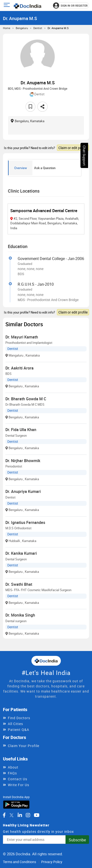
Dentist (38, 28)
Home (7, 28)
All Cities (15, 724)
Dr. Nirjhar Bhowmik (23, 461)
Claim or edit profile (73, 148)
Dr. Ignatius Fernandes (25, 522)
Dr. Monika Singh (20, 615)
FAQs (12, 773)
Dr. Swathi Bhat (19, 584)
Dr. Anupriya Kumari (23, 491)
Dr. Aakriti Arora (20, 368)
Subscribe (77, 840)
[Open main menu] (7, 5)
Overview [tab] (21, 168)
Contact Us (18, 779)
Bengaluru (22, 28)
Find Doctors (19, 718)
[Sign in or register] (71, 5)
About (13, 767)
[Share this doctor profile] (42, 107)
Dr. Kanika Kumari (21, 553)
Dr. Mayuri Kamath (22, 337)
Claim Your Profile (24, 746)
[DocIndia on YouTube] (37, 815)
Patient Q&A (19, 730)
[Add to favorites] (30, 107)
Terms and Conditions (20, 862)
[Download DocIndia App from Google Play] (16, 804)
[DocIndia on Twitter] (12, 815)
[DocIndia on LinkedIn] (20, 815)
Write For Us (19, 785)
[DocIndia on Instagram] (28, 815)
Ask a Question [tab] (45, 168)
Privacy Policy (52, 862)
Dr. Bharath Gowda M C (26, 399)
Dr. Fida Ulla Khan (21, 430)
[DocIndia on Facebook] (4, 815)
